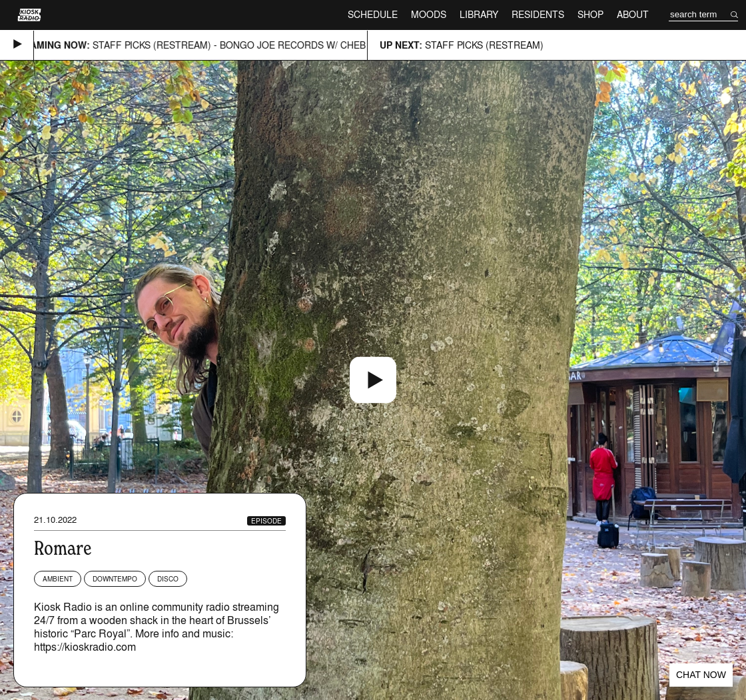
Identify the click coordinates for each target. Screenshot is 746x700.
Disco (168, 579)
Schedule (373, 14)
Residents (538, 14)
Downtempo (115, 579)
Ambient (58, 579)
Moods (429, 14)
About (633, 14)
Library (479, 14)
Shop (590, 14)
